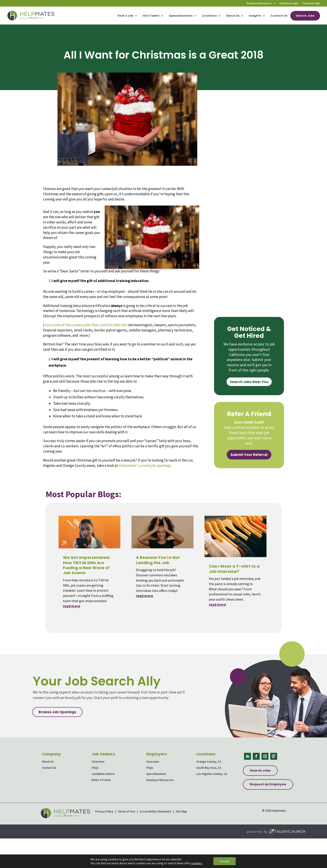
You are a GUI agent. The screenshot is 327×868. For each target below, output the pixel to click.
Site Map (181, 811)
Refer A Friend (101, 780)
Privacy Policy (105, 811)
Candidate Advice (103, 774)
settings (197, 863)
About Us (233, 16)
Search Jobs (305, 16)
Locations (209, 16)
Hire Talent (151, 16)
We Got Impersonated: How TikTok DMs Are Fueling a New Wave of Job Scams (87, 565)
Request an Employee (268, 784)
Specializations (181, 16)
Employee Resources (259, 3)
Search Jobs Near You (249, 382)
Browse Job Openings (57, 712)
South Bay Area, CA (209, 768)
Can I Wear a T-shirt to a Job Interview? (234, 569)
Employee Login (289, 3)
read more (72, 606)
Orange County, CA (209, 762)
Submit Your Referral (249, 455)
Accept (224, 861)
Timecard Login (311, 3)
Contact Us (279, 16)
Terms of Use (127, 811)
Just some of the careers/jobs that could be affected (86, 325)
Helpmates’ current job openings (145, 465)
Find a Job (125, 16)
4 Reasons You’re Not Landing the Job (158, 560)
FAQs (95, 768)
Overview (98, 762)
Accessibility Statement (155, 811)
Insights (255, 16)
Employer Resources (160, 780)
